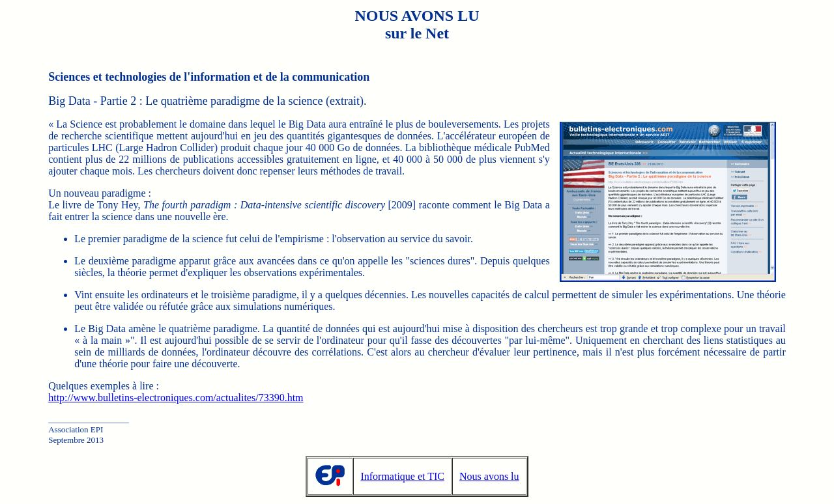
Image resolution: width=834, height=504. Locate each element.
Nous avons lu (489, 476)
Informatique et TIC (402, 476)
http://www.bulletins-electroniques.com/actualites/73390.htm (176, 398)
